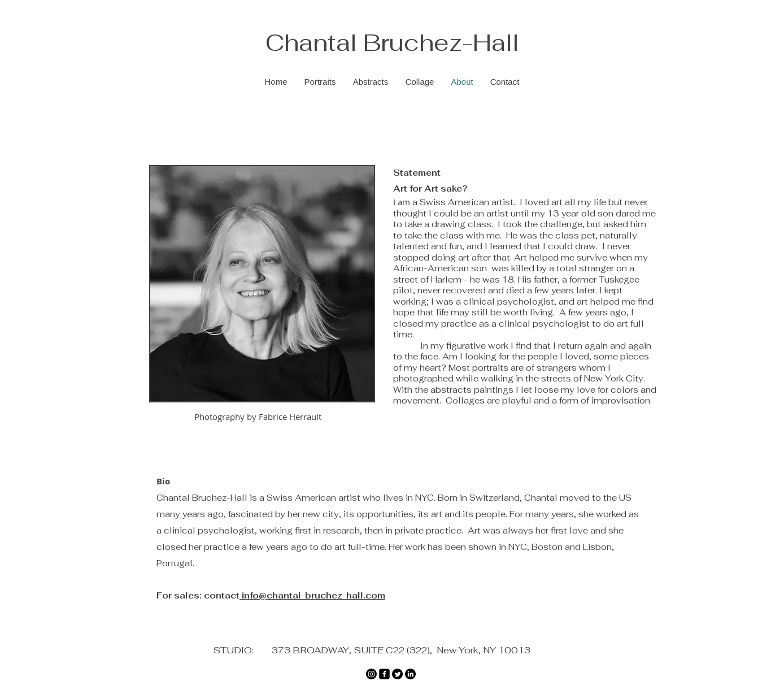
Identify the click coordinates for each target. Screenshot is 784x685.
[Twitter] (397, 674)
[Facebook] (384, 674)
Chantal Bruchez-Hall (392, 42)
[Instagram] (371, 674)
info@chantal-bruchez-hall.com (312, 595)
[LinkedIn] (410, 674)
